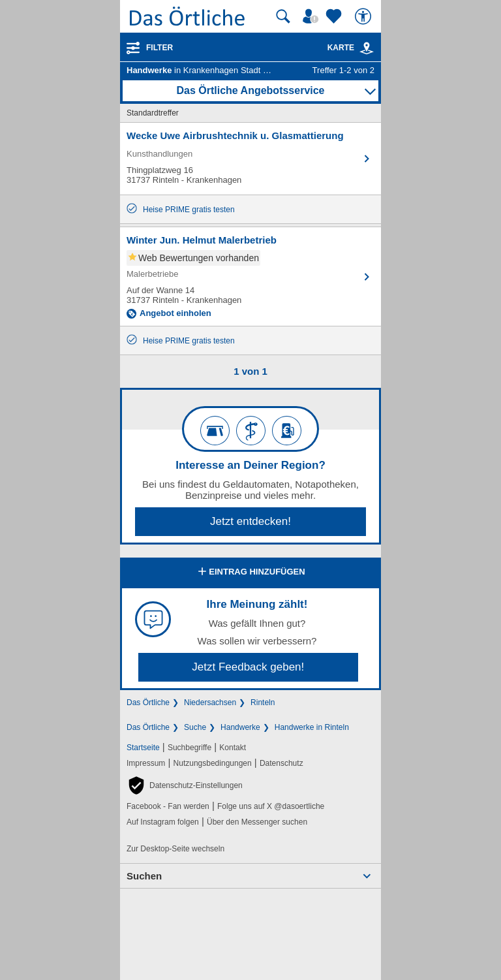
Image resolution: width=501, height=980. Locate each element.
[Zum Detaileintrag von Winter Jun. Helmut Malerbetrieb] (250, 277)
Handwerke (240, 727)
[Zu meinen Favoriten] (335, 16)
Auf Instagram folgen (163, 822)
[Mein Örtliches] (312, 16)
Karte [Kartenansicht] (351, 48)
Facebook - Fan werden (168, 806)
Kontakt (233, 748)
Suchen (144, 876)
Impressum (146, 763)
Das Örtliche (148, 703)
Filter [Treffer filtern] (159, 48)
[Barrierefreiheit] (365, 16)
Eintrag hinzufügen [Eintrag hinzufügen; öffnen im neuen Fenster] (250, 573)
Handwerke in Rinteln (312, 727)
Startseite (143, 748)
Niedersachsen (210, 703)
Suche (195, 727)
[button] (185, 785)
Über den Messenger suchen (257, 822)
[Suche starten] (283, 16)
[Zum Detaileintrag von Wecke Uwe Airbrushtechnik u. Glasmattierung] (250, 159)
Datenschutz (281, 763)
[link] (367, 48)
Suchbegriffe (190, 748)
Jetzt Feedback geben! (248, 667)
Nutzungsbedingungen (213, 763)
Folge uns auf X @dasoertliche (271, 806)
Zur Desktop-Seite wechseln (175, 849)
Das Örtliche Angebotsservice (250, 90)
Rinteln (263, 703)
